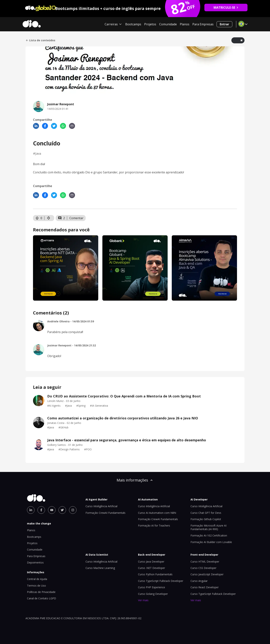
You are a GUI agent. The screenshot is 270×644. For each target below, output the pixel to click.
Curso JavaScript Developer (207, 574)
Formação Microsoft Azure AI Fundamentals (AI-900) (208, 527)
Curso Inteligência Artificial (101, 506)
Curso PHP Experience (151, 587)
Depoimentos (35, 562)
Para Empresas (203, 24)
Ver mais (143, 600)
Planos (185, 24)
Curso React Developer (205, 587)
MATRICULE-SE (226, 8)
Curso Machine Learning (100, 568)
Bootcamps (133, 24)
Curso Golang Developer (153, 594)
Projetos (150, 24)
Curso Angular (199, 581)
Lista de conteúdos (40, 40)
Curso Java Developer (151, 562)
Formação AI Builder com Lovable (211, 542)
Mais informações (135, 480)
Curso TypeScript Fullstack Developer (161, 581)
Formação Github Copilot (206, 519)
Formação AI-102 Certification (209, 535)
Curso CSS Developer (203, 568)
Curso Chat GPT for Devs (206, 513)
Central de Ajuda (37, 579)
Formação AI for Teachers (154, 526)
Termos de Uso (36, 586)
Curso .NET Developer (151, 568)
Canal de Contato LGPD (42, 598)
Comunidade (168, 24)
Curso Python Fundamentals (155, 574)
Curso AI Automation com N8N (157, 513)
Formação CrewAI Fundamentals (105, 513)
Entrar (224, 24)
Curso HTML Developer (205, 562)
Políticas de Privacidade (41, 592)
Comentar (76, 218)
